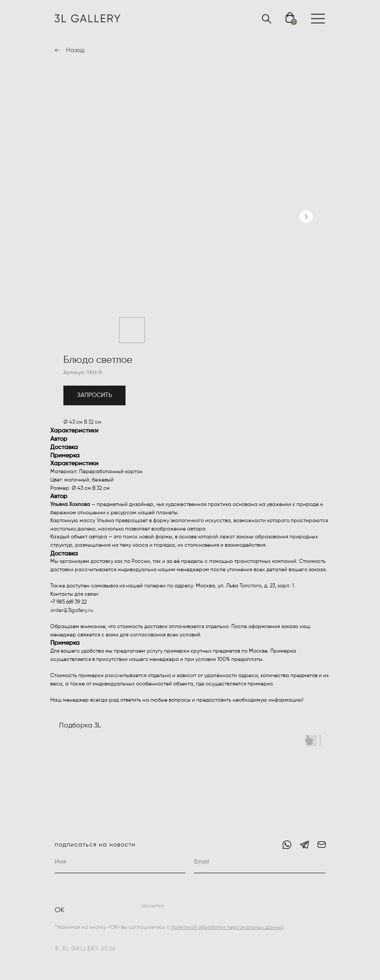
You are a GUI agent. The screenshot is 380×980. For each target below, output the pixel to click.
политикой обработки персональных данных (227, 927)
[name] (120, 862)
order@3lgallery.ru (72, 611)
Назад (75, 50)
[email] (260, 862)
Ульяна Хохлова (70, 505)
